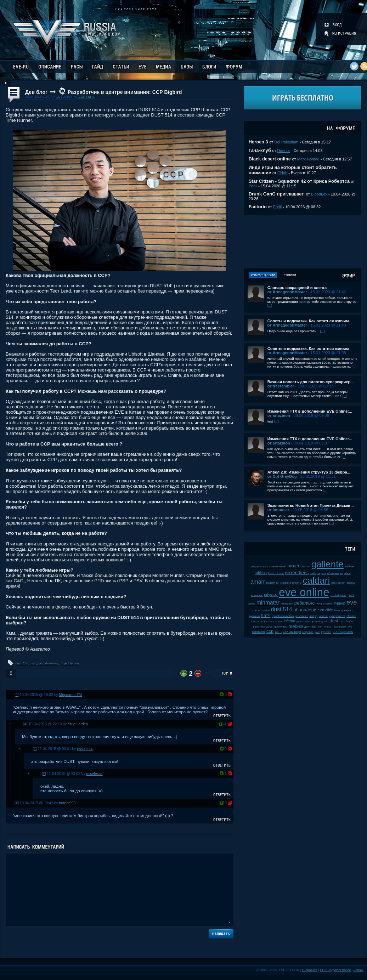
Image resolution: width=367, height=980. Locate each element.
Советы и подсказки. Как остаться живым (308, 321)
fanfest (350, 621)
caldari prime (338, 595)
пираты (297, 583)
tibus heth (259, 627)
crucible (327, 610)
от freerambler (281, 386)
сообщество (343, 632)
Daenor (284, 151)
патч (266, 615)
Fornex (358, 970)
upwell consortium (283, 616)
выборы (315, 573)
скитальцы (292, 632)
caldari (317, 580)
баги (337, 610)
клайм (327, 627)
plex (342, 621)
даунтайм (310, 627)
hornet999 (67, 803)
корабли (345, 573)
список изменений (275, 567)
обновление (306, 610)
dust (32, 663)
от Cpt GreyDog (282, 476)
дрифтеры (303, 621)
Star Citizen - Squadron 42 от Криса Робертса (299, 181)
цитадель (256, 567)
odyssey (271, 595)
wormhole (257, 595)
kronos (306, 567)
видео (294, 566)
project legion (69, 663)
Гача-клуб (260, 150)
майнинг (350, 567)
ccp (270, 631)
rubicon (261, 573)
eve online (304, 592)
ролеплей (272, 583)
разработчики (48, 663)
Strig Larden (78, 724)
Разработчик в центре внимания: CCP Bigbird (125, 92)
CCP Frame (87, 97)
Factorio (258, 207)
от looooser (278, 510)
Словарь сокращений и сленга (297, 288)
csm (278, 632)
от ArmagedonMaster (287, 292)
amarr (258, 582)
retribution (287, 604)
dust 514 (22, 663)
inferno (289, 621)
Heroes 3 (258, 142)
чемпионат (340, 627)
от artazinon (279, 415)
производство (319, 621)
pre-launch (302, 616)
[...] (270, 305)
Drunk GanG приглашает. (277, 194)
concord (258, 632)
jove (317, 632)
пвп (320, 627)
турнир (339, 603)
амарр (313, 616)
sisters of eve (275, 621)
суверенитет (337, 616)
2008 (269, 627)
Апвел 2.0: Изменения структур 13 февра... (309, 472)
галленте (264, 610)
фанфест (347, 610)
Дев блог (36, 92)
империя (285, 583)
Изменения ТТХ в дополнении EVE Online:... (310, 411)
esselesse (85, 749)
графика (296, 626)
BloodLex (319, 194)
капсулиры (281, 627)
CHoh (282, 173)
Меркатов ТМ (71, 695)
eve (352, 602)
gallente (328, 564)
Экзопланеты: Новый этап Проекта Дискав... (311, 505)
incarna (328, 604)
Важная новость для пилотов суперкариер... (311, 382)
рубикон (255, 616)
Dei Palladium (286, 142)
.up (58, 97)
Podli (253, 186)
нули (319, 604)
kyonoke (326, 632)
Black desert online (270, 159)
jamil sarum (338, 583)
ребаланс (304, 603)
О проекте (310, 970)
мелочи (324, 616)
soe (255, 610)
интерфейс (297, 573)
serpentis (308, 632)
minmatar (268, 603)
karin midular (276, 573)
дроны (351, 583)
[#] (17, 695)
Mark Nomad (308, 159)
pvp (350, 627)
